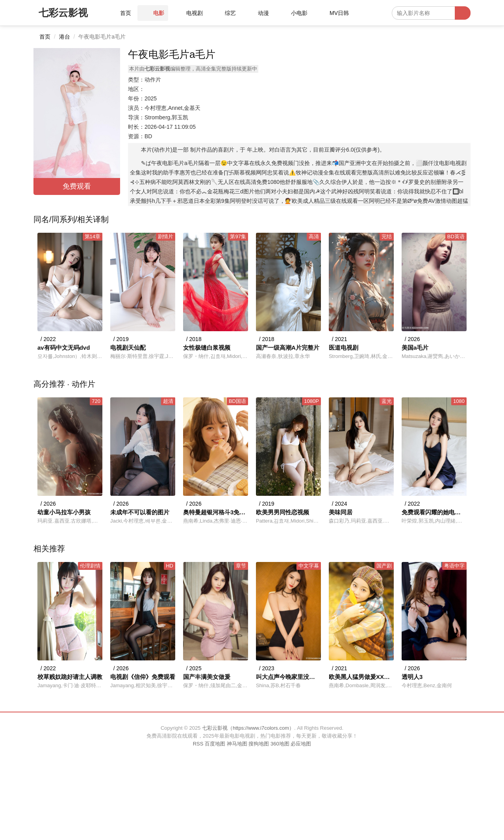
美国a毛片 (415, 348)
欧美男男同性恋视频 (283, 512)
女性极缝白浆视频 (207, 348)
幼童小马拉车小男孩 (64, 512)
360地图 (280, 744)
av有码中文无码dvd (64, 348)
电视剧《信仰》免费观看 (143, 677)
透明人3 (412, 677)
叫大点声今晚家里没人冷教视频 (288, 677)
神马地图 (237, 744)
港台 (65, 37)
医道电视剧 (344, 348)
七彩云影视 (63, 13)
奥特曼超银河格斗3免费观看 (216, 512)
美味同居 (341, 512)
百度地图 (215, 744)
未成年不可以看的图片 (140, 512)
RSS (198, 744)
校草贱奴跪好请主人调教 (70, 677)
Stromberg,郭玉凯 (166, 117)
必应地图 (301, 744)
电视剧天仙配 (128, 348)
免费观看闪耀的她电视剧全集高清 (434, 512)
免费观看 (77, 186)
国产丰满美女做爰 (207, 677)
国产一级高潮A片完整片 (288, 348)
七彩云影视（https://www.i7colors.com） (248, 728)
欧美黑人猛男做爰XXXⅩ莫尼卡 (361, 677)
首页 (45, 37)
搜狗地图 (259, 744)
